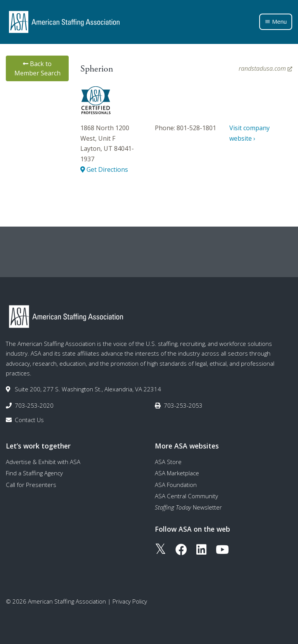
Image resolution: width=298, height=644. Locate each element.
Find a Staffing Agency (34, 473)
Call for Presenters (31, 485)
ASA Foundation (176, 485)
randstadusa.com (265, 68)
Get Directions (104, 169)
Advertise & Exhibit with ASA (43, 462)
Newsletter (188, 507)
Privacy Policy (130, 601)
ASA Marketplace (177, 473)
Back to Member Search (37, 68)
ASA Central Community (186, 496)
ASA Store (168, 462)
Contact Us (29, 420)
